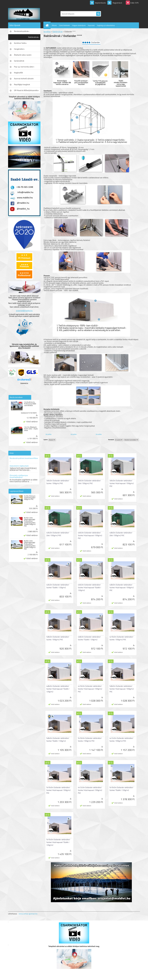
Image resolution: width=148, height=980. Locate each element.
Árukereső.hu (24, 383)
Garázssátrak (19, 61)
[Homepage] (48, 25)
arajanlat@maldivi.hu (24, 311)
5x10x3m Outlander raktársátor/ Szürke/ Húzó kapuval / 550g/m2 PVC (58, 790)
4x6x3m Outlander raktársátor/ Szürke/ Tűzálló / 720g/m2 (58, 586)
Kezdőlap (47, 32)
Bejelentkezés (100, 3)
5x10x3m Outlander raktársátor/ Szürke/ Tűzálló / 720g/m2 (121, 789)
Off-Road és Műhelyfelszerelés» (26, 90)
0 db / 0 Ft (135, 3)
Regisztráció (117, 3)
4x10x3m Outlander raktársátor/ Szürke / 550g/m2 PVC (121, 638)
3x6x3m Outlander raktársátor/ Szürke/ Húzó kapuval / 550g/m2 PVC (122, 483)
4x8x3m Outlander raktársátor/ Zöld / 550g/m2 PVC (121, 534)
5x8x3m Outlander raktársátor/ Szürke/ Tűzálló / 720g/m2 (58, 740)
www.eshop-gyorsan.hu (28, 914)
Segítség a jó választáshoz (106, 25)
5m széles (99, 434)
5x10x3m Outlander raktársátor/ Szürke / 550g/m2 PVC (90, 740)
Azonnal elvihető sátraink (24, 79)
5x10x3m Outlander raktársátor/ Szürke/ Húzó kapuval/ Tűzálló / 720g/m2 (58, 842)
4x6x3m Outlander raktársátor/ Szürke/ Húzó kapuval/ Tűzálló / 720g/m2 (89, 588)
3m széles (49, 434)
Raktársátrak (58, 32)
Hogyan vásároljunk (79, 25)
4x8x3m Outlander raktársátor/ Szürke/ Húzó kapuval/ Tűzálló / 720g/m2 (58, 689)
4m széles (74, 434)
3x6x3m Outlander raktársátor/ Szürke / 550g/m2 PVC (58, 482)
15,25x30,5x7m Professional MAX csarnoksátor (30, 404)
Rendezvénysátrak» (22, 31)
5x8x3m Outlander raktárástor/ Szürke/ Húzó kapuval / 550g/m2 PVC (122, 689)
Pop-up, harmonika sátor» (24, 67)
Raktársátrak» (34, 37)
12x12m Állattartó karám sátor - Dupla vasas (31, 429)
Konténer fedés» (20, 43)
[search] (98, 14)
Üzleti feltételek (64, 25)
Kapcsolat (91, 25)
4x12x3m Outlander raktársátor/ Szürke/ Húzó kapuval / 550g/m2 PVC (90, 790)
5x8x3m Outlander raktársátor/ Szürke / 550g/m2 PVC (58, 638)
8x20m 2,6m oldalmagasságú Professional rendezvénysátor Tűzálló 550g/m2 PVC (30, 545)
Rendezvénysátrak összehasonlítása (24, 458)
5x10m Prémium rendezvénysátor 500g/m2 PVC (30, 498)
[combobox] (119, 440)
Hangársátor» (19, 49)
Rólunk (54, 25)
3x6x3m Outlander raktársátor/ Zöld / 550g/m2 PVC (89, 482)
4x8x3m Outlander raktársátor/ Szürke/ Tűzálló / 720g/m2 (89, 638)
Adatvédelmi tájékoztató (19, 466)
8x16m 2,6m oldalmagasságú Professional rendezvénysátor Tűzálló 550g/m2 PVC (30, 522)
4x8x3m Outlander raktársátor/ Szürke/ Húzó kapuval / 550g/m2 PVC (122, 588)
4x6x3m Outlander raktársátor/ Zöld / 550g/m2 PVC (58, 534)
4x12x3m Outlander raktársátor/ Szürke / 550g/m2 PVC (121, 740)
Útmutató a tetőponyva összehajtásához (19, 476)
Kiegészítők (18, 73)
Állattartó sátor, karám (23, 55)
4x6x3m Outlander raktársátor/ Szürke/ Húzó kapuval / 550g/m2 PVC (90, 535)
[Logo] (24, 14)
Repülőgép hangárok (22, 84)
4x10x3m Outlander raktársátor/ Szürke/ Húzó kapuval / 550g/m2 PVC (90, 689)
